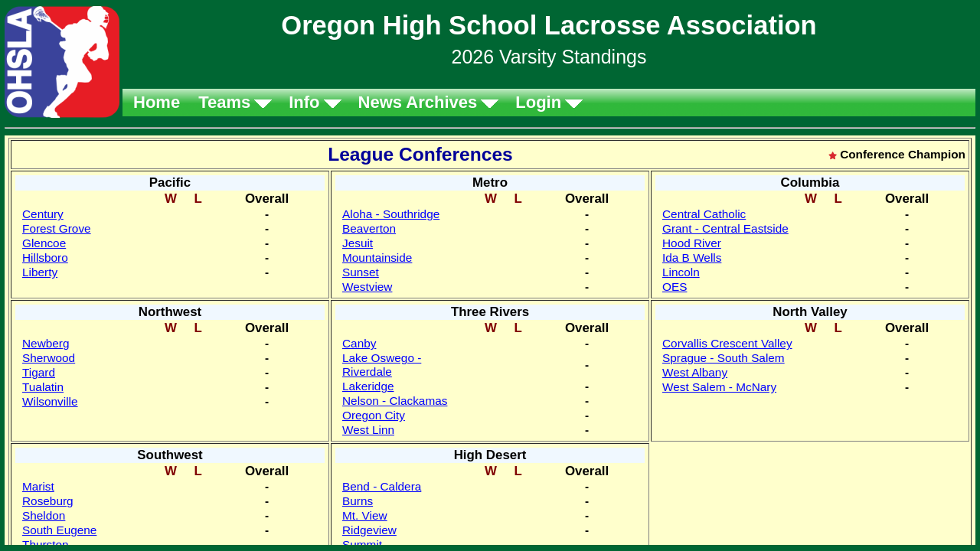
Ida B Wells (692, 258)
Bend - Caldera (382, 486)
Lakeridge (368, 386)
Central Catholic (704, 214)
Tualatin (43, 387)
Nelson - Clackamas (395, 401)
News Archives (418, 102)
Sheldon (44, 515)
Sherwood (49, 358)
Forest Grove (57, 228)
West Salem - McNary (719, 387)
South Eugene (59, 530)
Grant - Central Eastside (725, 228)
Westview (367, 287)
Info (304, 102)
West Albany (695, 372)
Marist (38, 486)
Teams (224, 102)
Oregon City (374, 415)
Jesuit (358, 243)
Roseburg (48, 501)
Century (43, 214)
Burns (358, 501)
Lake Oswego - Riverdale (382, 365)
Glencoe (44, 243)
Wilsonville (50, 401)
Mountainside (377, 258)
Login (538, 102)
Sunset (361, 272)
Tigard (39, 372)
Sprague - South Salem (724, 358)
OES (675, 287)
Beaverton (369, 228)
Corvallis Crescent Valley (727, 343)
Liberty (40, 272)
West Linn (368, 430)
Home (157, 102)
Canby (359, 343)
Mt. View (365, 515)
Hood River (692, 243)
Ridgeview (369, 530)
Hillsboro (45, 258)
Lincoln (681, 272)
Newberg (46, 343)
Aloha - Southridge (391, 214)
